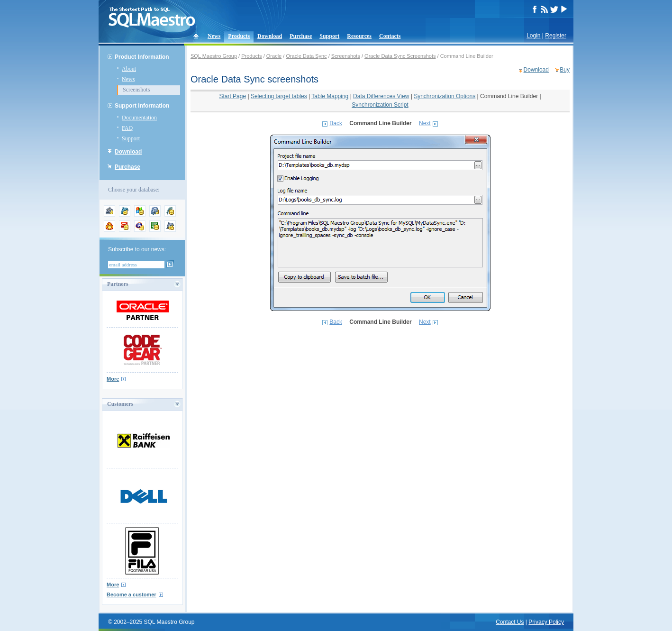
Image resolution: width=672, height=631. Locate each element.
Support (329, 36)
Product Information (142, 57)
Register (556, 36)
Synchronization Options (445, 96)
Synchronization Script (380, 105)
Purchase (301, 36)
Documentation (139, 118)
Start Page (232, 96)
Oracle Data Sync (306, 56)
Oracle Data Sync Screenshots (400, 56)
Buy (565, 70)
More (113, 379)
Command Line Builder (509, 96)
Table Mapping (330, 96)
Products (239, 36)
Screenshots (136, 90)
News (214, 36)
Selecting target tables (279, 96)
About (129, 69)
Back (336, 123)
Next (425, 123)
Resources (359, 36)
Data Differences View (381, 96)
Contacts (390, 36)
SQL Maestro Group (214, 56)
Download (270, 36)
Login (533, 36)
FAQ (127, 128)
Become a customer (132, 594)
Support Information (142, 106)
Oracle (274, 56)
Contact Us (510, 622)
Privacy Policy (546, 622)
